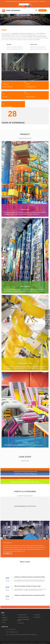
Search (30, 5)
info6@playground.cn (14, 632)
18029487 (44, 643)
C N (23, 6)
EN (19, 6)
